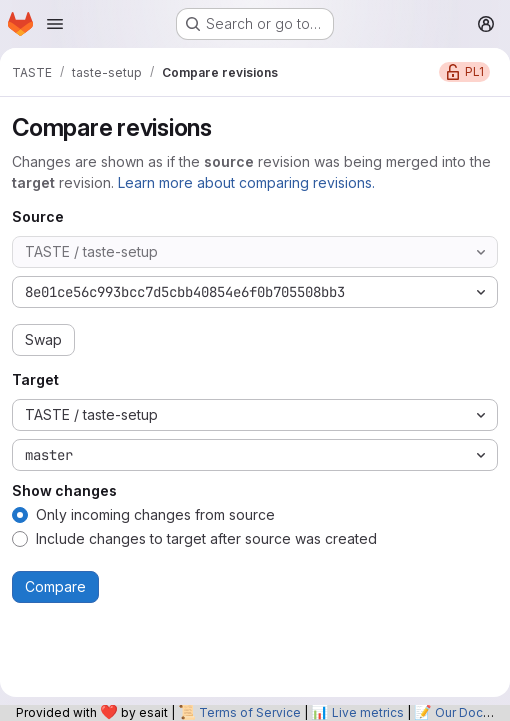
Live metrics (368, 712)
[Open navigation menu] (55, 24)
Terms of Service (250, 712)
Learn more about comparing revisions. (246, 182)
